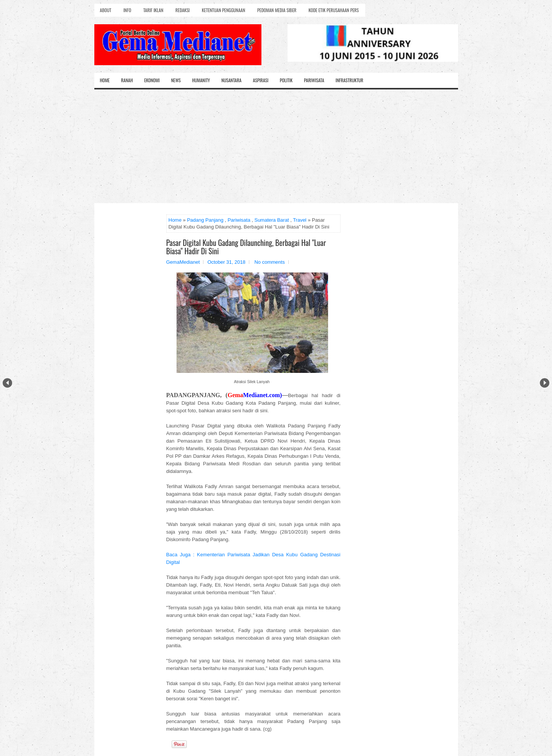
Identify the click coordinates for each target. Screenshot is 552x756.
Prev (7, 383)
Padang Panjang (205, 220)
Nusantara (231, 80)
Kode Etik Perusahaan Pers (334, 10)
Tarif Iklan (153, 10)
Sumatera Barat (271, 220)
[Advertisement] (276, 146)
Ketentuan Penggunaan (224, 10)
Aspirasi (260, 80)
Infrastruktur (349, 80)
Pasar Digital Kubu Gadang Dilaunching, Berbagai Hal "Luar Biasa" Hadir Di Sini (246, 247)
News (176, 80)
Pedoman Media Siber (277, 10)
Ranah (127, 80)
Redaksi (183, 10)
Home (105, 80)
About (106, 10)
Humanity (201, 80)
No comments (269, 262)
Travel (300, 220)
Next (545, 383)
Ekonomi (152, 80)
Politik (286, 80)
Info (127, 10)
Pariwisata (314, 80)
